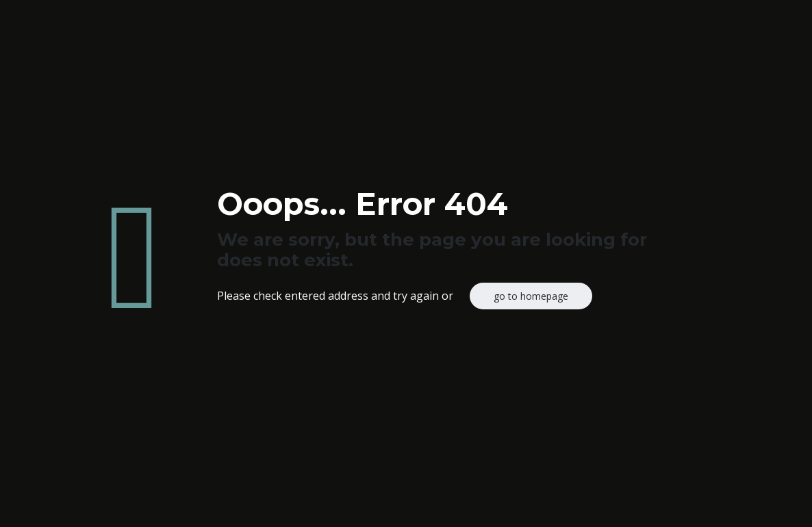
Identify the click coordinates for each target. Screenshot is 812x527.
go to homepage (531, 296)
